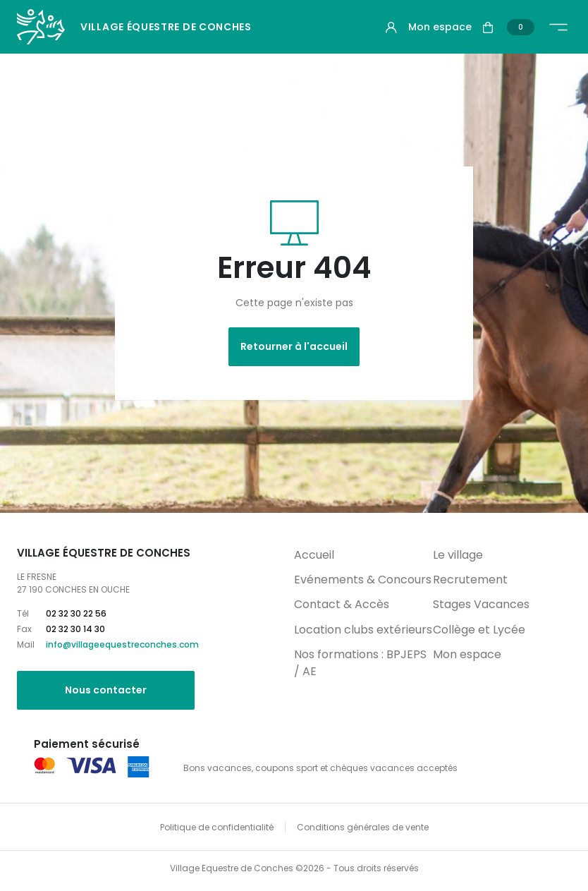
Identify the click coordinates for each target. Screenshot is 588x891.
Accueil (314, 555)
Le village (458, 555)
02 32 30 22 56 (76, 613)
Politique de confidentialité (217, 828)
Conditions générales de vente (363, 828)
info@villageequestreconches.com (122, 644)
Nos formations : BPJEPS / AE (360, 663)
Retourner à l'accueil (294, 346)
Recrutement (470, 580)
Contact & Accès (342, 604)
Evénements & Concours (363, 580)
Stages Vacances (481, 604)
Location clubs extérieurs (363, 630)
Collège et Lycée (479, 630)
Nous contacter (106, 690)
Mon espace (467, 654)
